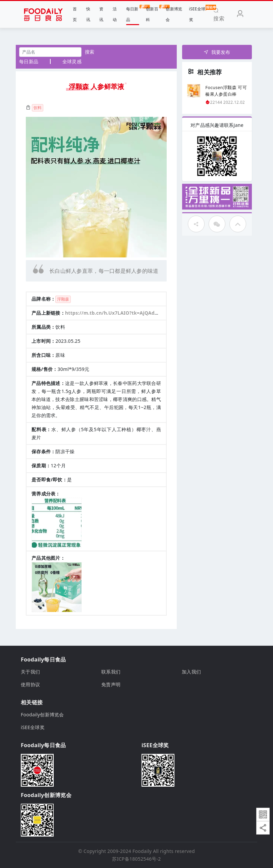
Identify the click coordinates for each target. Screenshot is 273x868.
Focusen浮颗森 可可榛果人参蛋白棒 (226, 91)
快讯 (88, 14)
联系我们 (111, 672)
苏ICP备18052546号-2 (136, 859)
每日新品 (133, 14)
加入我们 (191, 672)
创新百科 (152, 14)
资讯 (101, 14)
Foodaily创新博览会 (42, 715)
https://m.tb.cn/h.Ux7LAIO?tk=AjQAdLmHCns (120, 313)
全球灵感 (72, 61)
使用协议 (30, 684)
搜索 (90, 52)
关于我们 (30, 672)
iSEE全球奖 (197, 14)
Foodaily (142, 851)
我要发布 (217, 52)
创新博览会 (174, 14)
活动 (115, 14)
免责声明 (111, 684)
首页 (75, 14)
